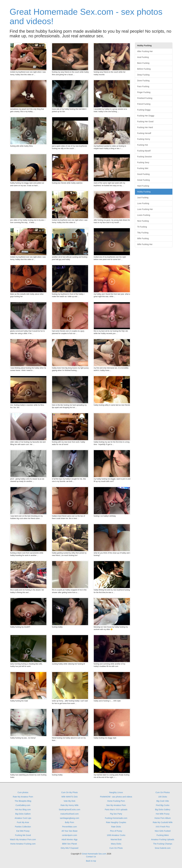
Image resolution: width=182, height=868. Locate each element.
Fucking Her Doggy (146, 116)
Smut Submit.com (163, 848)
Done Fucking (143, 81)
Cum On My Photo (69, 792)
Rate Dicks (116, 827)
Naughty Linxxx (116, 792)
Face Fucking (143, 86)
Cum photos (23, 792)
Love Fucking (143, 203)
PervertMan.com (70, 827)
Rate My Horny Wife (69, 805)
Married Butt (116, 839)
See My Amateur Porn (116, 805)
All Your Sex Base (69, 831)
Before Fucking (144, 69)
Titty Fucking (143, 233)
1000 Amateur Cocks (116, 835)
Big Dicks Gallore (23, 814)
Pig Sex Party (116, 814)
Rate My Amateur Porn (23, 797)
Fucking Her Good (145, 122)
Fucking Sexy (143, 162)
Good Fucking (143, 174)
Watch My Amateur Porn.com (23, 839)
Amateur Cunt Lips (23, 818)
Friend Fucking (144, 104)
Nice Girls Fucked (163, 831)
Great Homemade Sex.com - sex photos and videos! (86, 16)
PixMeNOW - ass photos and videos (116, 797)
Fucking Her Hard (145, 127)
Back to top (91, 861)
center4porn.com (69, 835)
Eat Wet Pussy (23, 831)
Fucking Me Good (23, 835)
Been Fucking (143, 63)
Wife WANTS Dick (69, 797)
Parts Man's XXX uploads (116, 810)
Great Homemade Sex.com (94, 854)
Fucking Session (145, 157)
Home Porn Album (163, 818)
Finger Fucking (144, 92)
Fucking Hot (143, 145)
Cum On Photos (163, 792)
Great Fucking (143, 180)
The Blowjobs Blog (23, 801)
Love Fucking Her (145, 209)
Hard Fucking (143, 186)
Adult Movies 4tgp (69, 839)
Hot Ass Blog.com (23, 810)
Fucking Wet (143, 168)
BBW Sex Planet (70, 844)
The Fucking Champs (163, 844)
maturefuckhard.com (70, 814)
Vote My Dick (70, 801)
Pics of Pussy (116, 831)
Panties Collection (23, 827)
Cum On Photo (116, 848)
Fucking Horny (144, 139)
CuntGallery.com (23, 805)
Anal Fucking (143, 57)
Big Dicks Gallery (163, 810)
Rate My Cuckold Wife (163, 822)
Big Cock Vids (163, 801)
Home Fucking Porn (116, 801)
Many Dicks (116, 844)
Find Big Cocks (163, 805)
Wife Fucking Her (145, 244)
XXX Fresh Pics (163, 827)
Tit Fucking (142, 227)
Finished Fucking (145, 98)
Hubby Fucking (144, 192)
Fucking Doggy (144, 110)
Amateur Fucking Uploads (163, 839)
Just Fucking (143, 198)
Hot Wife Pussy (163, 814)
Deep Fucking (143, 75)
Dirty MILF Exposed (69, 848)
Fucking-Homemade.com (116, 818)
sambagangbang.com (70, 818)
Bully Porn (70, 822)
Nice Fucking (143, 221)
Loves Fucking (144, 215)
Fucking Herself (144, 133)
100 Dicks (163, 797)
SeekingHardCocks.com (70, 810)
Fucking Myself (144, 151)
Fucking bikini (163, 835)
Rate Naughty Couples (116, 822)
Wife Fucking (143, 238)
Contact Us (91, 857)
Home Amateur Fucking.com (23, 844)
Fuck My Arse (23, 822)
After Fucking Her (145, 51)
